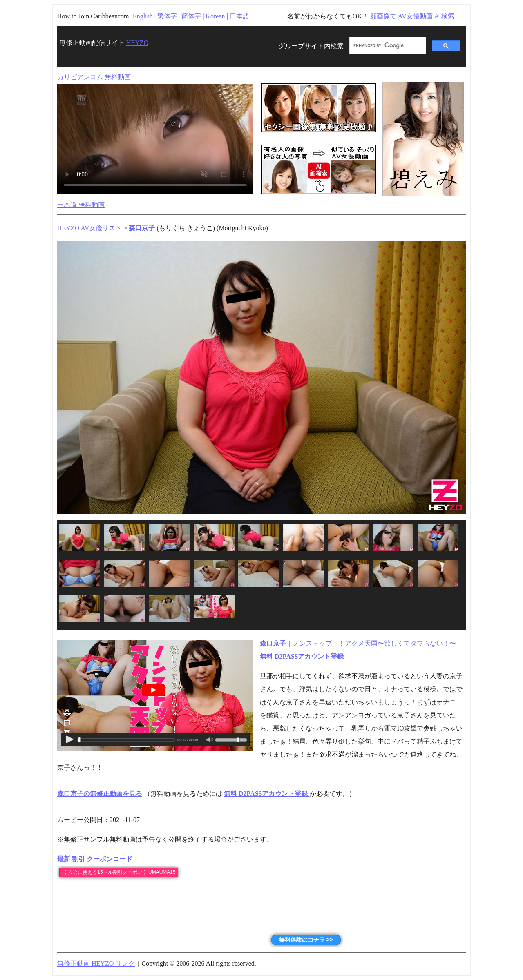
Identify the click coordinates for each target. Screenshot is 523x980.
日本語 (239, 16)
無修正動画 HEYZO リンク (96, 963)
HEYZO (137, 43)
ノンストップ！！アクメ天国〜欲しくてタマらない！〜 (374, 643)
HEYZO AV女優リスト (89, 228)
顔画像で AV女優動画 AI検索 (412, 16)
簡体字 (191, 16)
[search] (387, 46)
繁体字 (167, 16)
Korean (215, 16)
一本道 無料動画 (81, 205)
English (143, 16)
